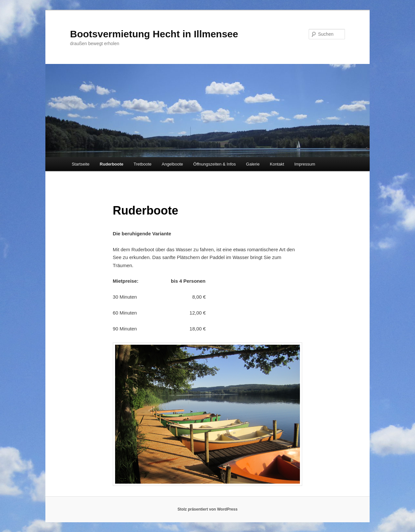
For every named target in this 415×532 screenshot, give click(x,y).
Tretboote (142, 164)
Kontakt (277, 164)
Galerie (253, 164)
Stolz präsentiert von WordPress (207, 509)
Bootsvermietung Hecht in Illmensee (154, 34)
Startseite (81, 164)
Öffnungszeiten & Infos (214, 164)
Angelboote (172, 164)
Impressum (305, 164)
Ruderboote (112, 164)
